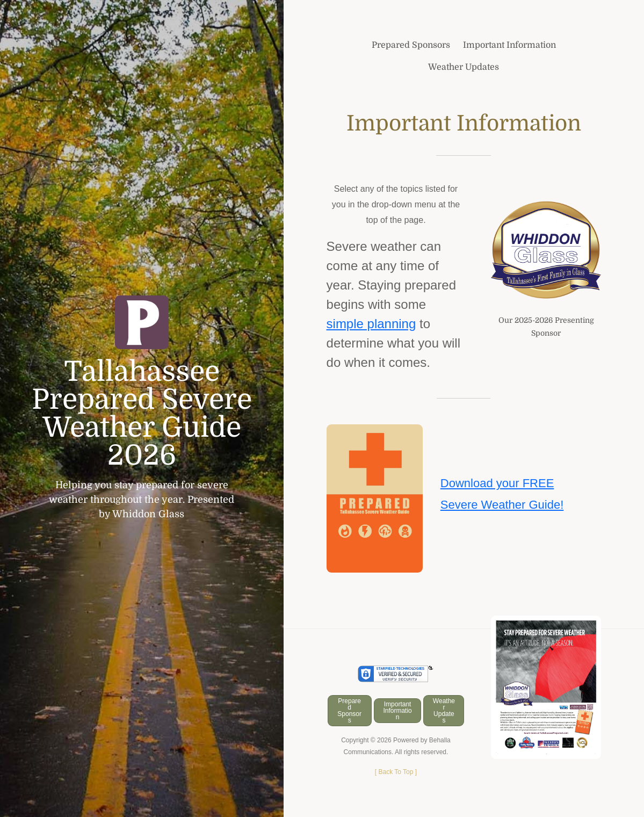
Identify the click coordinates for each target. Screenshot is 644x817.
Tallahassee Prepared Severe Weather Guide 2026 (142, 414)
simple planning (371, 324)
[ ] (396, 772)
